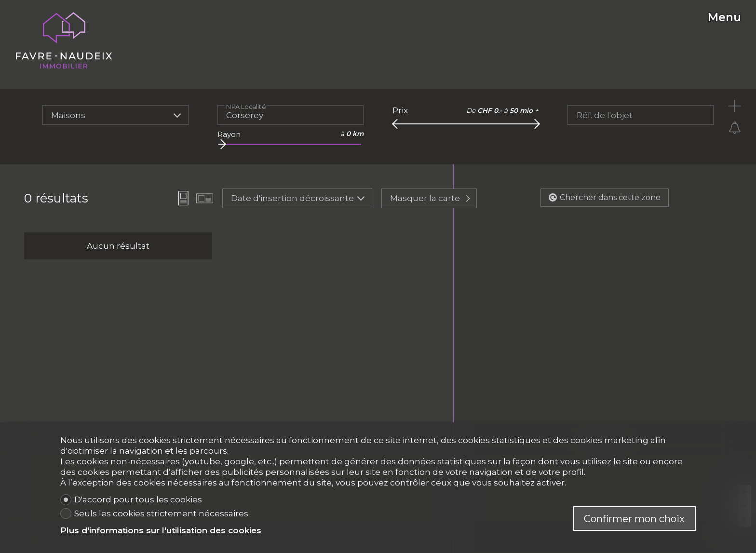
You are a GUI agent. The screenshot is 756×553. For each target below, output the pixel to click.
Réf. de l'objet (605, 115)
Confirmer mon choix (634, 519)
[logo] (64, 40)
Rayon (229, 134)
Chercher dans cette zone (605, 197)
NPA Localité (246, 106)
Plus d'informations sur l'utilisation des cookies (161, 530)
